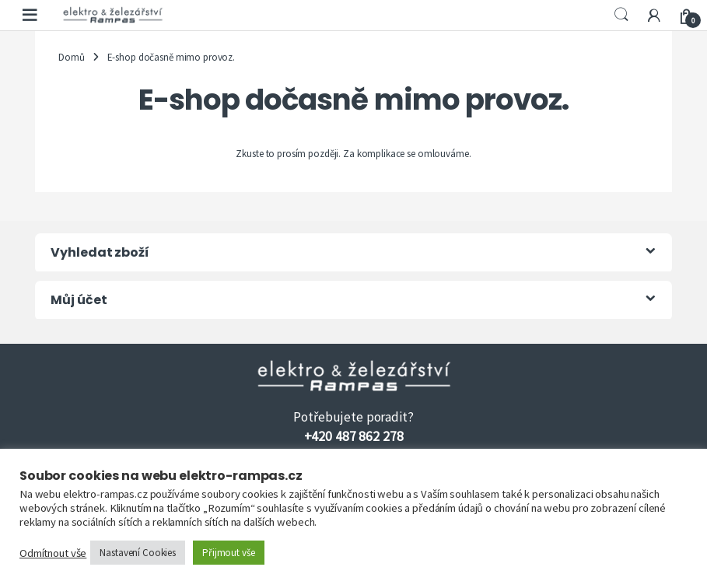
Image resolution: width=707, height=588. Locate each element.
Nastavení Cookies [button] (138, 553)
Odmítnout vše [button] (53, 553)
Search (621, 15)
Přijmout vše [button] (228, 553)
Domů (71, 57)
